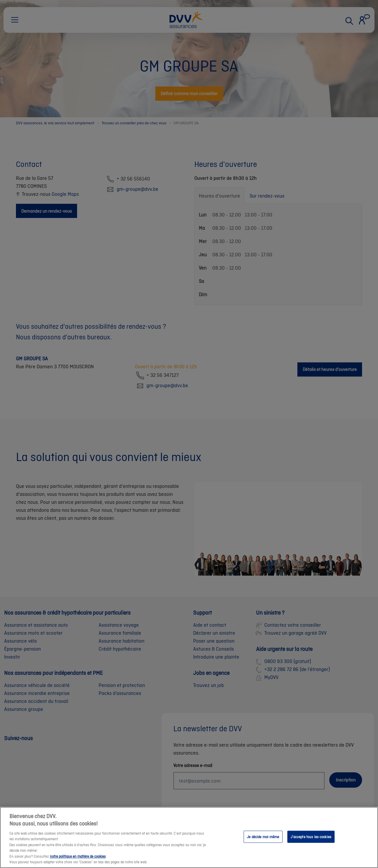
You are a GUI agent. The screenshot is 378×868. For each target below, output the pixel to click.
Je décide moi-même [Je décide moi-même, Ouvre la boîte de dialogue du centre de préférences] (263, 841)
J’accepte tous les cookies (311, 841)
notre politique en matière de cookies (78, 861)
